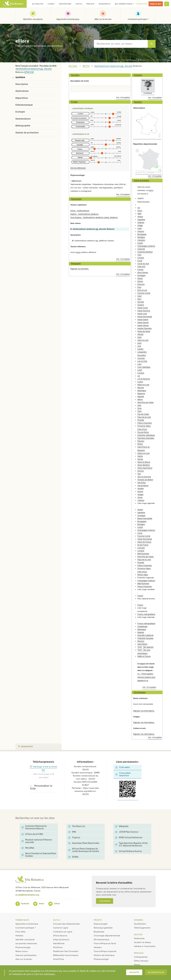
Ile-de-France (143, 545)
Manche (141, 388)
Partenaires (139, 938)
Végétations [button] (65, 4)
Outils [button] (79, 4)
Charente (141, 249)
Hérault (140, 334)
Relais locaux (22, 951)
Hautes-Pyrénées (145, 328)
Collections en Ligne (63, 932)
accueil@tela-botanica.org (27, 895)
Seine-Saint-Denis (145, 468)
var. (42, 69)
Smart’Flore (59, 959)
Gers (139, 299)
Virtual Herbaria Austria (129, 851)
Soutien (138, 934)
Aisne (140, 211)
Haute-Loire (142, 314)
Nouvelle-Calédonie (145, 635)
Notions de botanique (104, 955)
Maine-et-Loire (143, 385)
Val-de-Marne (143, 486)
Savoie (140, 459)
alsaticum (35, 69)
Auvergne (141, 515)
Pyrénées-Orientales (146, 438)
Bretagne (141, 237)
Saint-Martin (142, 644)
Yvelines (141, 500)
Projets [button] (90, 4)
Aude (140, 228)
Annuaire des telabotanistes (66, 924)
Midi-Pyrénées (143, 554)
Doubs (140, 278)
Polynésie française (145, 638)
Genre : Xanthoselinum (80, 211)
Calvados (141, 240)
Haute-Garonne (144, 311)
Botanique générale (103, 928)
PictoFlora (58, 947)
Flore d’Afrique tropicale (105, 951)
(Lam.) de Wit (128, 60)
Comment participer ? (138, 19)
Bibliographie (23, 126)
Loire (139, 364)
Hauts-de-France (144, 542)
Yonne (140, 497)
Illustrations (22, 91)
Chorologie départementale (107, 935)
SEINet (74, 857)
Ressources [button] (105, 4)
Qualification (140, 924)
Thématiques (22, 920)
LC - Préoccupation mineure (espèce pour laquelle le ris (146, 677)
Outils (57, 920)
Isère (139, 343)
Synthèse (20, 77)
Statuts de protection (27, 133)
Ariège (140, 225)
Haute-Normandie (145, 317)
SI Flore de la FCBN (32, 834)
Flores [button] (51, 4)
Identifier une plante (33, 19)
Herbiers (19, 935)
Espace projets (101, 924)
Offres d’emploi (141, 961)
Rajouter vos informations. (144, 711)
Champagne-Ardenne (146, 246)
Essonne (141, 284)
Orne (139, 408)
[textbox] (121, 44)
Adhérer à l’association (145, 946)
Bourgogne (142, 234)
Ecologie (20, 112)
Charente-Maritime (145, 252)
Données (139, 920)
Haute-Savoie (143, 322)
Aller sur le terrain (103, 19)
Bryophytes (99, 932)
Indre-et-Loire (143, 340)
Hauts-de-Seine (144, 331)
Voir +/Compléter (123, 97)
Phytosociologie (23, 947)
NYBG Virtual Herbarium (129, 838)
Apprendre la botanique (68, 19)
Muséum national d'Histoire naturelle (37, 841)
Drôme (140, 281)
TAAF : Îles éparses (145, 647)
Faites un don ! (156, 4)
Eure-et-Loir (142, 290)
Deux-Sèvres (143, 272)
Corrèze (141, 258)
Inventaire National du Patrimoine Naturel (34, 827)
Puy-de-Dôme (143, 432)
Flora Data (20, 932)
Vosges (140, 494)
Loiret (140, 370)
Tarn (139, 474)
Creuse (140, 270)
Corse (140, 261)
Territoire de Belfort (145, 480)
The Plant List (77, 826)
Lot (139, 376)
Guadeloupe (142, 626)
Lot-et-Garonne (144, 379)
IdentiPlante (59, 943)
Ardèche (141, 222)
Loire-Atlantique (144, 367)
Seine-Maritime (144, 465)
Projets (98, 920)
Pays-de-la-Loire (144, 417)
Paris (139, 411)
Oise (139, 405)
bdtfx (86, 66)
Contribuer (148, 93)
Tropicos (74, 838)
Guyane (141, 305)
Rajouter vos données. (80, 269)
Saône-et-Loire (143, 453)
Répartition (22, 98)
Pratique (139, 953)
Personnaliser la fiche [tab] (41, 787)
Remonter (26, 747)
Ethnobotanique (24, 105)
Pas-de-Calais (143, 414)
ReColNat (28, 848)
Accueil (73, 66)
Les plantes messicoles (26, 943)
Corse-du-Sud (143, 264)
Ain (139, 208)
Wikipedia (122, 826)
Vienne (140, 491)
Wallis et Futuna (144, 656)
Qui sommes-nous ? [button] (124, 4)
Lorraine (141, 373)
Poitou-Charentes (145, 423)
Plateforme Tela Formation (66, 951)
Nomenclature (23, 119)
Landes (140, 349)
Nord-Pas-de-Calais (145, 402)
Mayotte (141, 396)
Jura (139, 346)
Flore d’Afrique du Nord (105, 943)
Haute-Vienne (143, 325)
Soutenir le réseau (143, 942)
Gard (139, 296)
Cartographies (141, 957)
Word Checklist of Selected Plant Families (39, 855)
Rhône (140, 444)
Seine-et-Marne (144, 462)
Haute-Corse (143, 308)
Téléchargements (142, 928)
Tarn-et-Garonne (144, 477)
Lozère (140, 382)
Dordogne (141, 275)
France (140, 596)
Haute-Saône (143, 320)
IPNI (72, 832)
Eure (139, 287)
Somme (141, 471)
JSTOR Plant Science (127, 832)
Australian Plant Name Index (84, 843)
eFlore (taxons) (60, 935)
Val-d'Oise (141, 483)
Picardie (141, 420)
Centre (140, 527)
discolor (48, 69)
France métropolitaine (146, 614)
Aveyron (141, 231)
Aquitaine (141, 219)
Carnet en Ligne (61, 928)
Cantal (140, 243)
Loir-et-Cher (142, 361)
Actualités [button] (38, 4)
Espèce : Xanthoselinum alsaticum (85, 214)
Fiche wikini (123, 767)
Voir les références (78, 168)
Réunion (141, 441)
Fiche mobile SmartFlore (123, 774)
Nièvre (140, 399)
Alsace (140, 217)
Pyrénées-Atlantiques (146, 435)
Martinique (142, 391)
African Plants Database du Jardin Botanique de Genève (84, 850)
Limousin (141, 358)
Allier (139, 214)
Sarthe (140, 456)
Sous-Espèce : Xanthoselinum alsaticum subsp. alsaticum (94, 217)
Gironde (141, 302)
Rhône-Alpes (143, 575)
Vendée (141, 489)
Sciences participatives (26, 955)
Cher (139, 255)
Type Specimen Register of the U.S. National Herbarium (131, 844)
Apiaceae (29, 72)
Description (22, 84)
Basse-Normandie (145, 518)
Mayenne (141, 394)
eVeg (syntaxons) (61, 939)
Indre (139, 337)
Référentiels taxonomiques (66, 955)
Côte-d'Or (141, 267)
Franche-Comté (144, 293)
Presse (137, 965)
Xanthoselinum (23, 69)
